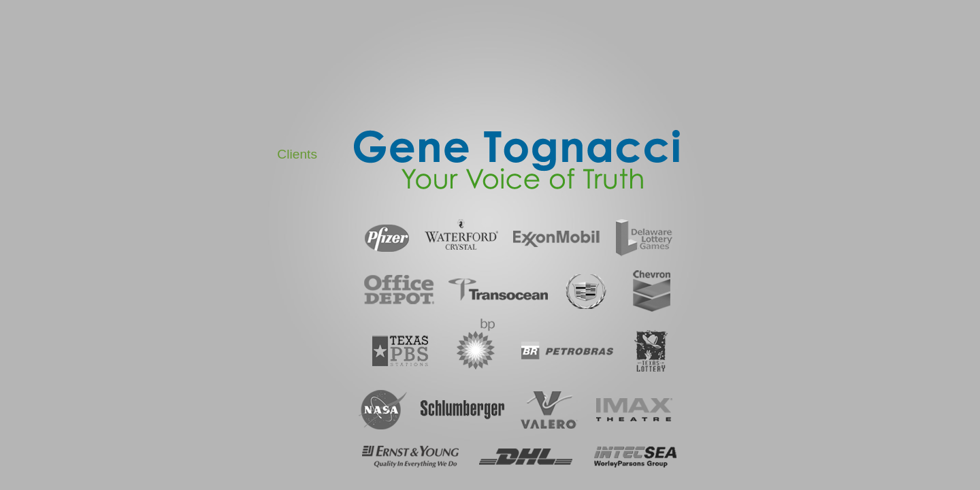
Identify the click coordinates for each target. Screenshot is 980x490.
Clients (297, 154)
